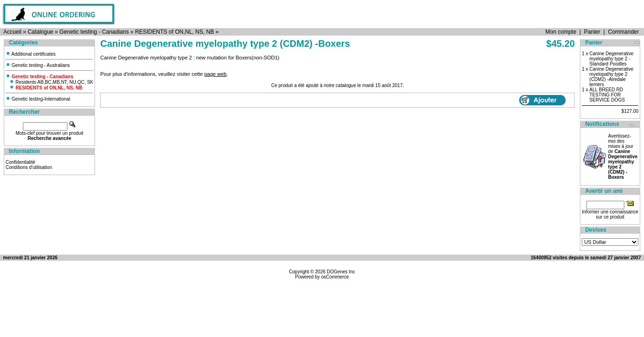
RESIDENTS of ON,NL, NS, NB (175, 32)
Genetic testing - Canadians (94, 32)
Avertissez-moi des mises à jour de (623, 157)
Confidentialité (20, 162)
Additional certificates (31, 54)
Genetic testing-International (38, 99)
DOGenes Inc (341, 272)
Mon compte (561, 32)
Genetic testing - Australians (38, 65)
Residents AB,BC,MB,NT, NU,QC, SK (51, 82)
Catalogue (40, 32)
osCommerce (335, 277)
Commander (623, 32)
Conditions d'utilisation (29, 167)
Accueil (12, 32)
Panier (592, 32)
